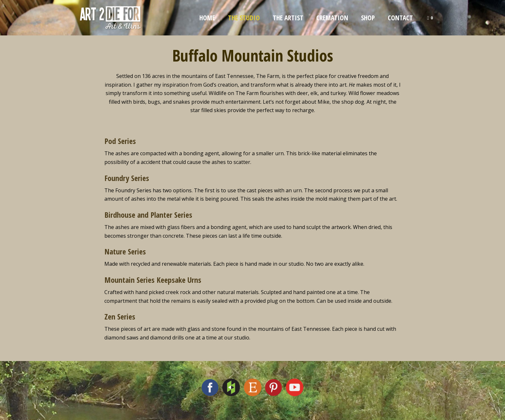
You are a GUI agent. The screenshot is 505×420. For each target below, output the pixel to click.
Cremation (332, 18)
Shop (368, 18)
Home (207, 18)
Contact (400, 18)
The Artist (288, 18)
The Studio (244, 18)
